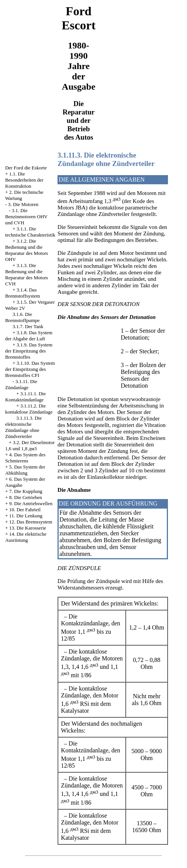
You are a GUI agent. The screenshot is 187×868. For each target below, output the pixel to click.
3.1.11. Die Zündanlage (21, 384)
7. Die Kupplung (26, 491)
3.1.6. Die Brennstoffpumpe (22, 317)
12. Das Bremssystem (31, 522)
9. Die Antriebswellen (31, 503)
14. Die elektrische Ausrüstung (26, 537)
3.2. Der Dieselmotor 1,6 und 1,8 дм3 (30, 445)
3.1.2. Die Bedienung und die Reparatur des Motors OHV (26, 250)
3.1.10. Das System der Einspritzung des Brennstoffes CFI (30, 369)
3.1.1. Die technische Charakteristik (30, 232)
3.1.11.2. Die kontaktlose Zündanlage (29, 409)
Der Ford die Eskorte (26, 168)
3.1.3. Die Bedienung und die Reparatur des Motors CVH (26, 275)
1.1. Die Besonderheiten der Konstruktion (24, 180)
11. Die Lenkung (26, 516)
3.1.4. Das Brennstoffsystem (22, 293)
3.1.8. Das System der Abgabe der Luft (29, 336)
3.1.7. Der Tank (28, 326)
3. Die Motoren (23, 204)
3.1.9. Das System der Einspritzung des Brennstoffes (29, 351)
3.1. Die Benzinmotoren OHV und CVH (26, 217)
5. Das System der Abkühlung (25, 470)
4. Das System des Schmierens (25, 458)
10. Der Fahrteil (25, 510)
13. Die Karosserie (28, 528)
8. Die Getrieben (26, 497)
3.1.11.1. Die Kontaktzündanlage (25, 397)
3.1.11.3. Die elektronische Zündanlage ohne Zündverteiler (23, 427)
